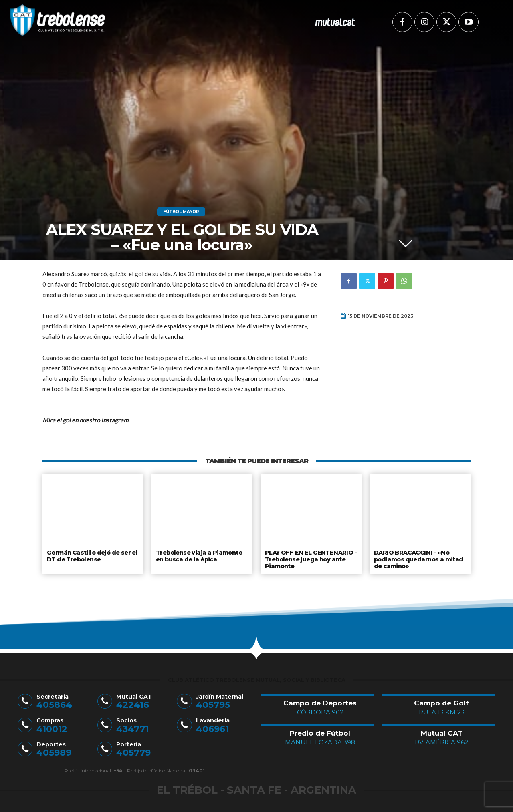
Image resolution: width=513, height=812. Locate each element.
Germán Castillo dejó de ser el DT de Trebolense (91, 555)
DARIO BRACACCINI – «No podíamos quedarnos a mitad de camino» (418, 558)
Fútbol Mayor (181, 212)
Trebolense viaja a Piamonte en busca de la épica (198, 555)
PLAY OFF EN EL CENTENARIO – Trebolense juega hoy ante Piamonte (309, 558)
